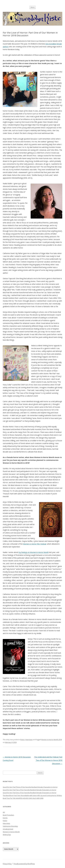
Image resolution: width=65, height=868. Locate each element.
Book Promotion (8, 815)
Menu (33, 7)
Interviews (29, 740)
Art (4, 812)
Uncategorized (8, 829)
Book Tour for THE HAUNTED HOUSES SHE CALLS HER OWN (23, 798)
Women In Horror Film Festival (35, 544)
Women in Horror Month (11, 832)
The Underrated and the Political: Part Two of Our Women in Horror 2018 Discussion (48, 760)
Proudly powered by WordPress (24, 864)
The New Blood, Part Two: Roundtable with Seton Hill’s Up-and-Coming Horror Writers (32, 795)
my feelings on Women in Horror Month (34, 552)
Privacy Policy (7, 864)
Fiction (22, 740)
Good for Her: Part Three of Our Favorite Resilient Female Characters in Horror (30, 787)
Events (5, 818)
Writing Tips (7, 835)
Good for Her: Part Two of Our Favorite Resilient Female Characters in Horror (29, 790)
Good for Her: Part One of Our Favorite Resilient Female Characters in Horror (30, 793)
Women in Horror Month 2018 (52, 740)
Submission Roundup (10, 826)
